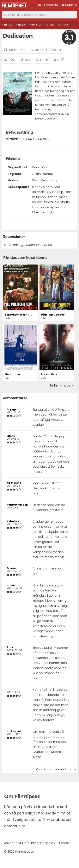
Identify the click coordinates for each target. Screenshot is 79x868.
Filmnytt (7, 25)
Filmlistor (36, 25)
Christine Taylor (44, 212)
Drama (14, 50)
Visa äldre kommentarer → (56, 769)
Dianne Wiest (57, 197)
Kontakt (65, 843)
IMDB (58, 60)
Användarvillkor (15, 843)
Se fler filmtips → (62, 385)
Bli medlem (48, 5)
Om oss (63, 25)
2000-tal (55, 50)
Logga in (69, 5)
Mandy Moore (42, 187)
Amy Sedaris (56, 207)
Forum (50, 25)
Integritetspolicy (43, 843)
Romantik (41, 50)
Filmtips (21, 25)
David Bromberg (44, 180)
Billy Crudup (55, 192)
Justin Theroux (43, 174)
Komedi (26, 50)
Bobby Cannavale (46, 202)
